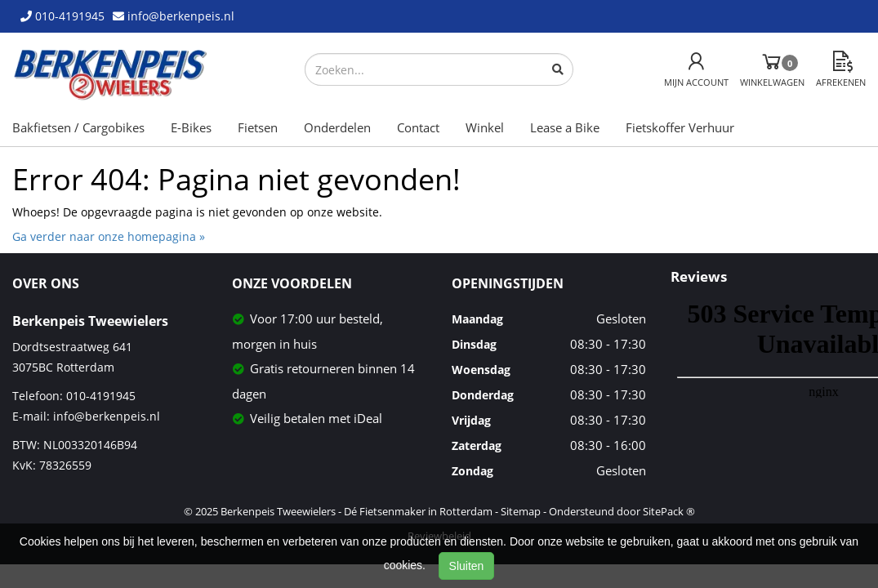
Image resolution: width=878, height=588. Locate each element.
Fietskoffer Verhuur (680, 127)
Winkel (485, 127)
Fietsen (258, 127)
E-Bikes (191, 127)
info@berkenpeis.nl (107, 416)
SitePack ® (669, 511)
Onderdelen (337, 127)
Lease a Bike (565, 127)
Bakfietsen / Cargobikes (78, 127)
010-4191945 (101, 396)
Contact (418, 127)
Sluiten (467, 566)
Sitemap (521, 511)
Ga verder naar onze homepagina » (109, 236)
